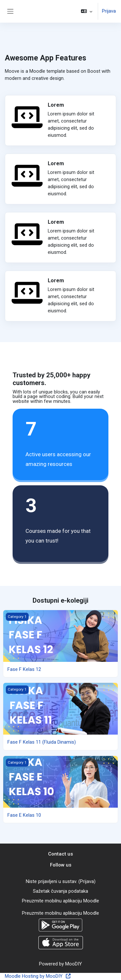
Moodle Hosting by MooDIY (38, 976)
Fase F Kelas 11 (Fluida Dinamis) (42, 742)
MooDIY (74, 964)
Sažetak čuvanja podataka (60, 891)
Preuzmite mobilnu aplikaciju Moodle (60, 901)
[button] (87, 11)
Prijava (109, 11)
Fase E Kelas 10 (24, 815)
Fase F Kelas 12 (24, 669)
